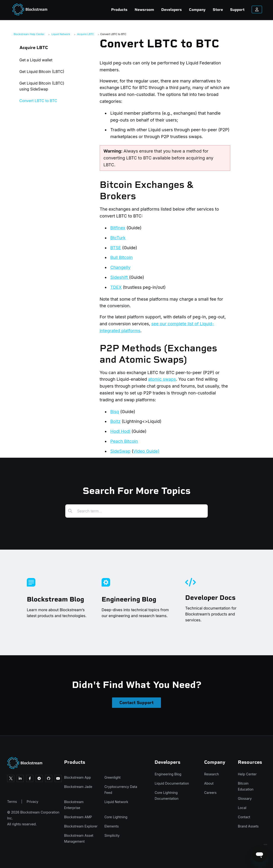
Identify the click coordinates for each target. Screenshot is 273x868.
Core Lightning (116, 817)
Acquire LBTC (86, 34)
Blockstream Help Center (29, 34)
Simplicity (112, 835)
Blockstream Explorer (81, 826)
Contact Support (136, 703)
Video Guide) (146, 451)
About (209, 783)
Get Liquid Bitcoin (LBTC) (42, 72)
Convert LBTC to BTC (113, 34)
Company (181, 10)
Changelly (120, 267)
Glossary (245, 798)
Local (242, 808)
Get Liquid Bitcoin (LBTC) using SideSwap (42, 86)
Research (212, 774)
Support (221, 10)
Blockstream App (78, 777)
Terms (12, 802)
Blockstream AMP (78, 817)
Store (201, 10)
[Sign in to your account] (240, 9)
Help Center (247, 774)
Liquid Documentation (172, 783)
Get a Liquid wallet (36, 60)
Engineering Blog (168, 774)
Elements (112, 826)
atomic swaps (162, 379)
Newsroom (128, 10)
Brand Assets (248, 826)
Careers (210, 793)
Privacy (32, 802)
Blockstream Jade (78, 787)
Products (103, 10)
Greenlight (113, 777)
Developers (155, 10)
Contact (244, 817)
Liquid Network (61, 34)
